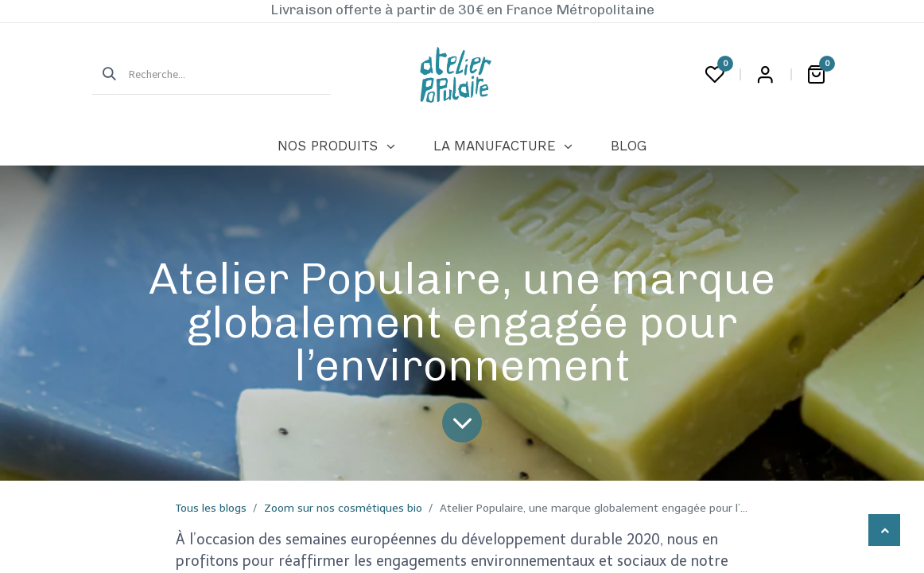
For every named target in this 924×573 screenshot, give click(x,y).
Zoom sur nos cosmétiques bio (343, 508)
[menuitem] (336, 146)
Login (765, 75)
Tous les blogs (211, 508)
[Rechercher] (104, 75)
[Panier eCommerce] (816, 75)
